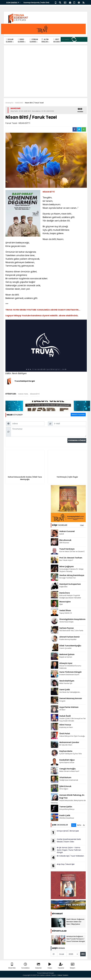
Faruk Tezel (23, 394)
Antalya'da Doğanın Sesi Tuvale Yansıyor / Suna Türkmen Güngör (76, 939)
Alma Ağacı (64, 789)
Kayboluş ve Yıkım (66, 727)
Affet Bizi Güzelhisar (67, 818)
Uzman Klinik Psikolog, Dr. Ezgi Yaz (72, 796)
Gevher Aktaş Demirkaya (72, 575)
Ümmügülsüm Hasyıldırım (72, 619)
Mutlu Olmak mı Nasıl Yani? (69, 771)
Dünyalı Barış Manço (67, 809)
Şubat (62, 534)
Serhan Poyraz (67, 628)
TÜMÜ (82, 525)
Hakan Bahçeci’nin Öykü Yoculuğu (72, 736)
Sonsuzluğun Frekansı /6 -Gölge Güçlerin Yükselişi (71, 570)
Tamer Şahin (66, 807)
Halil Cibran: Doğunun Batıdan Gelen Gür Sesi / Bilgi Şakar (75, 922)
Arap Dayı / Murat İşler (63, 866)
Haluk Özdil (65, 716)
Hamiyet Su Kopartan (70, 584)
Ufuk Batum (65, 778)
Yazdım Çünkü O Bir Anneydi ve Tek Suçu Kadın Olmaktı (73, 720)
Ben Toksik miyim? (66, 560)
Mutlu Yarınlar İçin (66, 683)
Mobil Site (12, 966)
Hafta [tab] (79, 825)
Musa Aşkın (65, 602)
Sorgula (62, 701)
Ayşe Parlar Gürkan (69, 707)
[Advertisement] (46, 78)
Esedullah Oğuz (67, 760)
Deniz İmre (65, 593)
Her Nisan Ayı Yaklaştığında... (70, 692)
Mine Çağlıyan (67, 567)
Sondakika (25, 966)
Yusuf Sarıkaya (67, 549)
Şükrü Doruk (65, 786)
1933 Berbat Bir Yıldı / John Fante (71, 631)
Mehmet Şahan (67, 654)
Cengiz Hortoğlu (67, 769)
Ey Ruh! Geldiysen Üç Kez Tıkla (71, 754)
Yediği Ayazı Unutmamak (69, 780)
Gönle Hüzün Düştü (66, 622)
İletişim (73, 966)
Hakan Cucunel (67, 531)
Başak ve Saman (66, 657)
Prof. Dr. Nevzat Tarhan (71, 558)
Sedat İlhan (65, 610)
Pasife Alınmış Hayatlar (68, 639)
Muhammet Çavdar (69, 742)
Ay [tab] (84, 825)
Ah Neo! (62, 710)
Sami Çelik (65, 690)
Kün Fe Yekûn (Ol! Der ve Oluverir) (72, 551)
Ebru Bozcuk (65, 540)
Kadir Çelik (65, 815)
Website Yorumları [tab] (78, 415)
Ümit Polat (65, 734)
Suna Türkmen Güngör (71, 672)
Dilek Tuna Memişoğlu (70, 646)
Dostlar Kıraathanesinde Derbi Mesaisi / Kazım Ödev (66, 841)
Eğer (61, 604)
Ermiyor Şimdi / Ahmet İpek (65, 833)
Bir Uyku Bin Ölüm (66, 745)
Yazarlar (61, 966)
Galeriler (38, 966)
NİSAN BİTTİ (35, 394)
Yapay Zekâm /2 (66, 613)
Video (50, 966)
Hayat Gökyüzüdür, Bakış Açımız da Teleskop (68, 802)
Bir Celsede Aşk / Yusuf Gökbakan (68, 857)
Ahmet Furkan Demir (70, 637)
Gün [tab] (74, 825)
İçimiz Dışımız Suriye (67, 762)
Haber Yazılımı (63, 975)
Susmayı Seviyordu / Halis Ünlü (36, 3)
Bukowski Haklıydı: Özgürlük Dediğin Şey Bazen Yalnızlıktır (70, 597)
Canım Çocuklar (65, 648)
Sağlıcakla (63, 587)
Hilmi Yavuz (65, 725)
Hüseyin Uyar (66, 663)
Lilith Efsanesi (64, 543)
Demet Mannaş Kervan (71, 698)
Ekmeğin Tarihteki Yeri (68, 578)
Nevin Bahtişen (67, 681)
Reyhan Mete (66, 751)
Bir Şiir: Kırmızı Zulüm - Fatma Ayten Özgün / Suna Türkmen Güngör (66, 850)
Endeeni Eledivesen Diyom (69, 675)
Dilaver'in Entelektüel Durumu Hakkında (70, 667)
